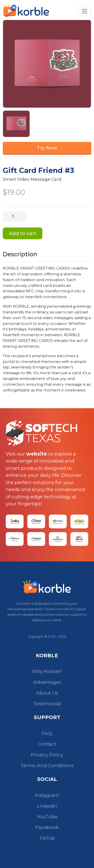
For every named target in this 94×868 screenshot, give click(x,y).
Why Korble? (47, 671)
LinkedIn (47, 806)
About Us (47, 693)
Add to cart (23, 233)
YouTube (47, 817)
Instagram (47, 795)
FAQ (47, 733)
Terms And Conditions (47, 766)
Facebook (47, 827)
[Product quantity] (15, 216)
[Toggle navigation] (84, 11)
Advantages (47, 682)
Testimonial (47, 704)
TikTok (47, 838)
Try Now (47, 148)
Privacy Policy (47, 755)
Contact (47, 744)
